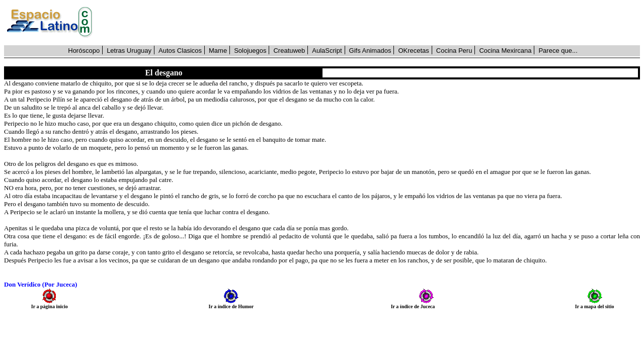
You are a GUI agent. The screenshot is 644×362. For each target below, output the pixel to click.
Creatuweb (289, 51)
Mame (218, 51)
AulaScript (327, 51)
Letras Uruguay (129, 51)
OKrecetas (413, 51)
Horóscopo (84, 51)
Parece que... (558, 51)
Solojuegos (250, 51)
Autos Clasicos (180, 51)
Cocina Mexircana (505, 51)
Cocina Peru (454, 51)
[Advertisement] (372, 23)
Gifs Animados (370, 51)
